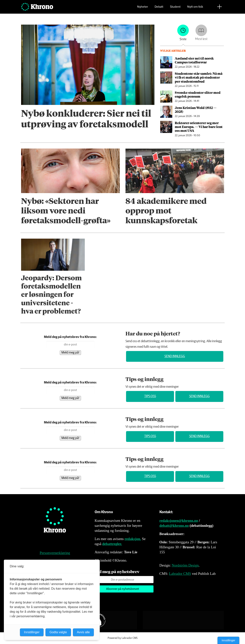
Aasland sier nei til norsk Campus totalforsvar (194, 60)
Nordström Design (185, 565)
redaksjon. (133, 539)
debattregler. (112, 544)
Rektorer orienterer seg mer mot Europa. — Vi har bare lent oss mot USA (199, 127)
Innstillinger (228, 640)
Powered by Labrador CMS (123, 638)
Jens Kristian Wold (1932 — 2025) (196, 110)
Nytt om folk (195, 9)
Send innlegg (175, 356)
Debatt (159, 9)
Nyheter (143, 9)
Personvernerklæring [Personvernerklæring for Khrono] (55, 553)
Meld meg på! (70, 353)
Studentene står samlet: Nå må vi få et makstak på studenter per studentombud (199, 77)
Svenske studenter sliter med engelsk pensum (198, 94)
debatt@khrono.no (174, 526)
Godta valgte (58, 632)
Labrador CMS (180, 574)
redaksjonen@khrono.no (179, 521)
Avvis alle (83, 632)
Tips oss (150, 396)
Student (175, 9)
